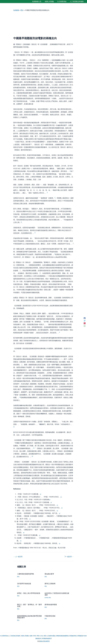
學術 (40, 635)
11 (14, 427)
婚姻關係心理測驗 (72, 635)
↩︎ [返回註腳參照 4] (51, 502)
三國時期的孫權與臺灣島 (27, 574)
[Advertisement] (43, 24)
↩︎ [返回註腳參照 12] (21, 541)
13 (32, 456)
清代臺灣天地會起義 (25, 584)
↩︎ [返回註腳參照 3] (50, 500)
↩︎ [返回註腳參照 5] (57, 505)
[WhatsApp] (85, 326)
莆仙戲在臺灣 (50, 574)
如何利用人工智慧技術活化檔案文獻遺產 (56, 594)
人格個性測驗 (54, 635)
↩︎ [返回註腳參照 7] (57, 511)
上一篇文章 (18, 557)
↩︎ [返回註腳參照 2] (61, 497)
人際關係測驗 (63, 635)
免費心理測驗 (27, 635)
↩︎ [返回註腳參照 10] (24, 532)
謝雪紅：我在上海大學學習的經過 (29, 594)
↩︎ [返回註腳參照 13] (60, 543)
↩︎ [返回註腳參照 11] (40, 535)
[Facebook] (85, 318)
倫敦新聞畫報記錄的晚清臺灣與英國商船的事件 (29, 617)
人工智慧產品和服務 (15, 635)
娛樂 (33, 635)
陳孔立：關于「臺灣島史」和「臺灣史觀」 (28, 605)
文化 (44, 635)
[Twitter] (85, 321)
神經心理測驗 (82, 635)
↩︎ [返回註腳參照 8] (60, 513)
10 (20, 397)
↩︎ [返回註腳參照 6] (62, 508)
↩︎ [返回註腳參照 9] (30, 519)
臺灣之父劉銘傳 (51, 584)
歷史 (22, 10)
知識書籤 (16, 10)
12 (34, 448)
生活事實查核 (5, 635)
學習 (37, 635)
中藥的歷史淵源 (51, 616)
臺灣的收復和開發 (51, 604)
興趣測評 (52, 638)
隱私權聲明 (47, 641)
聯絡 (41, 641)
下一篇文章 (69, 557)
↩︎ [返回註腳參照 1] (41, 494)
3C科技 (47, 597)
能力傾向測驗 (36, 638)
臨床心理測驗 (45, 638)
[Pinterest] (85, 323)
